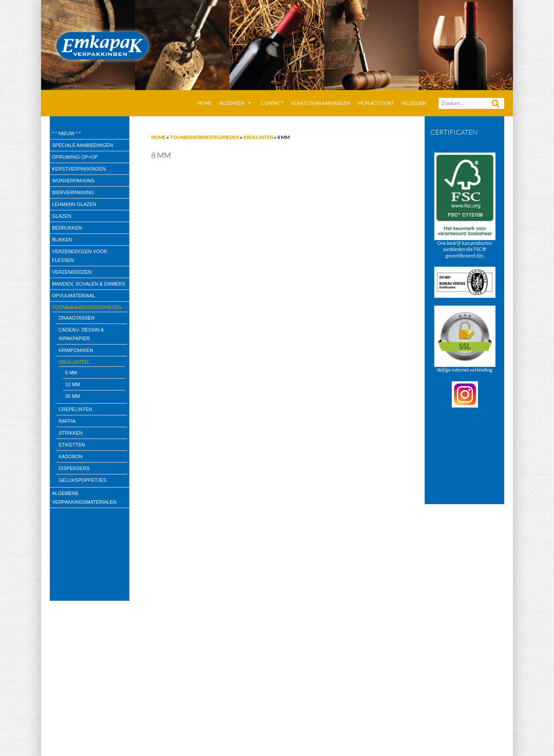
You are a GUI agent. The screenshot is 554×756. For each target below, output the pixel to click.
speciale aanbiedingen (82, 145)
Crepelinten (75, 409)
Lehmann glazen (74, 204)
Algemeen (232, 103)
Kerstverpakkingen (79, 169)
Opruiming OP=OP (75, 157)
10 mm (73, 384)
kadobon (71, 456)
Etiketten (72, 445)
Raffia (67, 421)
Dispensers (74, 468)
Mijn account (376, 103)
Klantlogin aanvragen (320, 103)
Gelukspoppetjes (82, 480)
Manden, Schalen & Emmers (88, 284)
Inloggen (414, 103)
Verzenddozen (72, 272)
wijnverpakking (73, 181)
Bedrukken (67, 228)
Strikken (71, 433)
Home (204, 103)
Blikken (62, 240)
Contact (272, 103)
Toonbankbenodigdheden (204, 137)
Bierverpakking (73, 192)
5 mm (71, 373)
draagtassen (76, 318)
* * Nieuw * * (66, 133)
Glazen (62, 216)
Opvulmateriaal (74, 296)
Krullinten (258, 137)
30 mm (73, 396)
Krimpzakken (76, 350)
